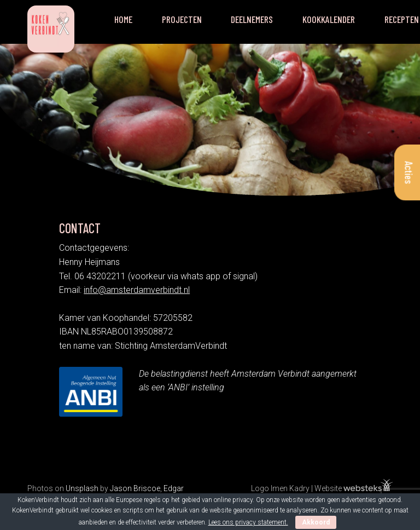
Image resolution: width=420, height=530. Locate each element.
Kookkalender (329, 19)
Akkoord (316, 522)
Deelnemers (252, 19)
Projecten (182, 19)
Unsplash (82, 488)
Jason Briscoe (135, 488)
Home (123, 19)
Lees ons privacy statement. (248, 522)
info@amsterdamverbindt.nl (137, 290)
